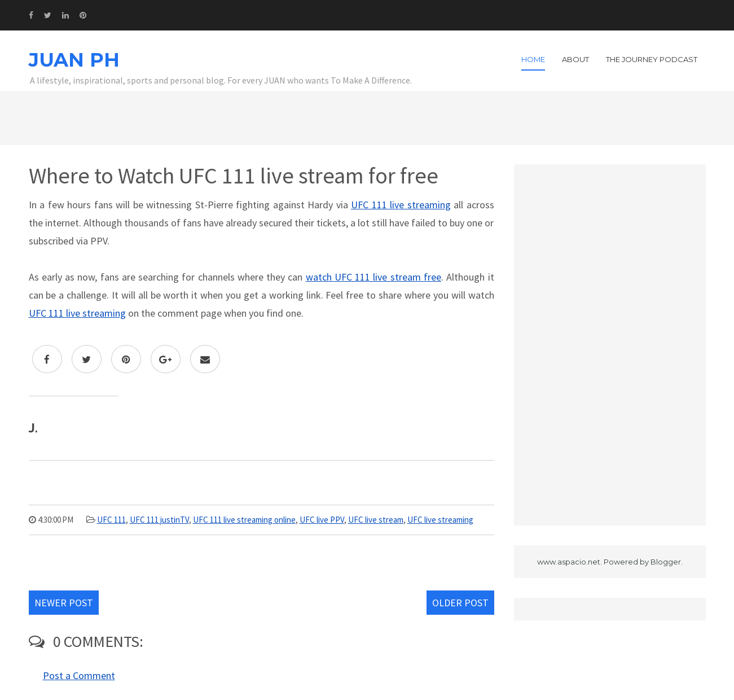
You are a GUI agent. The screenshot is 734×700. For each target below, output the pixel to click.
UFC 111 (111, 520)
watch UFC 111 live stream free (373, 277)
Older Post (460, 603)
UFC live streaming (440, 520)
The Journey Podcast (652, 59)
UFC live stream (376, 520)
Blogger (666, 562)
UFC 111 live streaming (401, 205)
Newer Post (64, 603)
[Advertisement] (610, 345)
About (575, 59)
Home (533, 59)
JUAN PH (74, 60)
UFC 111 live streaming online (244, 520)
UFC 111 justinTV (159, 520)
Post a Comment (79, 675)
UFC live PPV (322, 520)
